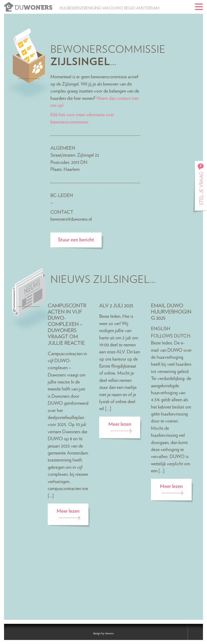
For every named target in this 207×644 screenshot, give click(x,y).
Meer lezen (68, 511)
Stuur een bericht (76, 240)
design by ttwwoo (103, 633)
